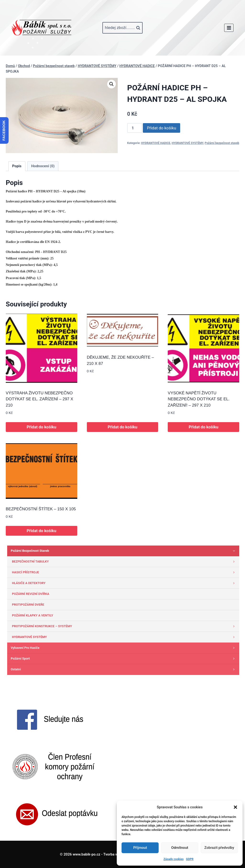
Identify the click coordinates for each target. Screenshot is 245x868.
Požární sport (124, 659)
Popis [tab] (17, 166)
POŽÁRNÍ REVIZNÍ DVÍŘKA (31, 594)
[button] (235, 807)
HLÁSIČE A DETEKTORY (124, 583)
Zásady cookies (173, 859)
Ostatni (124, 669)
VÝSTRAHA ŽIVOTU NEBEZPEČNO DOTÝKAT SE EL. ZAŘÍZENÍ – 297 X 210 (39, 399)
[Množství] (135, 128)
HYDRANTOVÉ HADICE (156, 143)
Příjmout (140, 848)
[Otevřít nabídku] (229, 28)
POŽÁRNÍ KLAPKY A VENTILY (33, 615)
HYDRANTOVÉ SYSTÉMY (188, 143)
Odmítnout (180, 848)
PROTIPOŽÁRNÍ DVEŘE (28, 605)
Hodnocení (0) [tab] (43, 166)
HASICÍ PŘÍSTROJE (124, 572)
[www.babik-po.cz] (41, 28)
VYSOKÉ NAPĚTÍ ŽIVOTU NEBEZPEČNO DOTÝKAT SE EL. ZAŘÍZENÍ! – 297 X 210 (199, 399)
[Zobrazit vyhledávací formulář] (122, 28)
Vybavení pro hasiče (124, 648)
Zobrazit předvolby (219, 848)
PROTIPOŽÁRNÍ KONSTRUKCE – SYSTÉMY (124, 626)
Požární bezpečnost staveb (222, 143)
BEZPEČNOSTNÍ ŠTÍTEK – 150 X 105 (41, 509)
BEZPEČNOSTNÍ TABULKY (124, 562)
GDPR (190, 859)
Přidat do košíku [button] (41, 427)
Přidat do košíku (161, 128)
